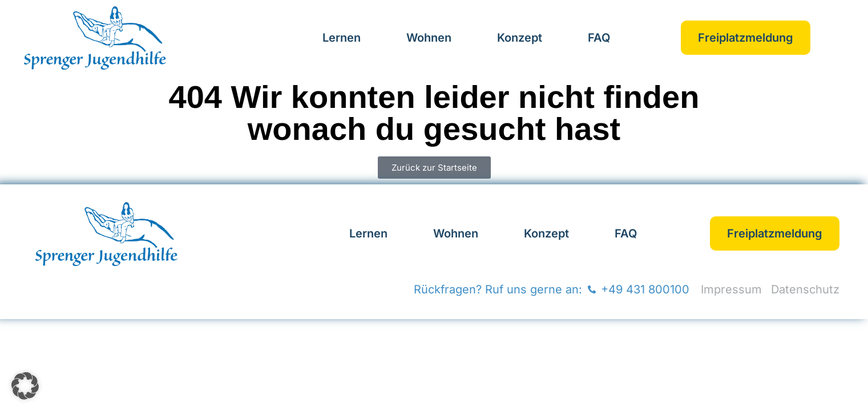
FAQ (599, 38)
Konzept (520, 38)
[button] (25, 386)
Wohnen (429, 38)
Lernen (342, 38)
